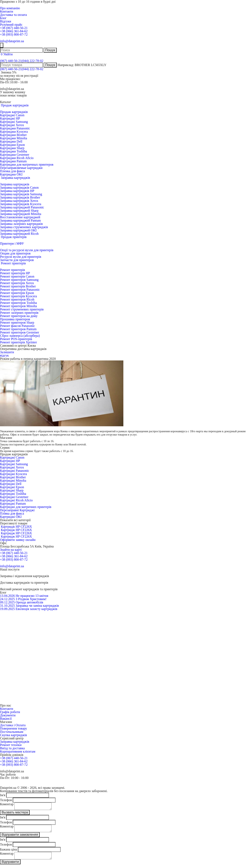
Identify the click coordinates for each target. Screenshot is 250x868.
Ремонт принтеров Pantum (18, 329)
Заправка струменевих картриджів (24, 227)
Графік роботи (10, 712)
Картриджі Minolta (13, 480)
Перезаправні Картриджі (17, 510)
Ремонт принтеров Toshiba (18, 303)
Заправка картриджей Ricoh (19, 234)
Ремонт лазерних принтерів (19, 313)
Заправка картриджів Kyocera (21, 204)
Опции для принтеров (15, 253)
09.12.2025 (7, 602)
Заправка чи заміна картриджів (37, 606)
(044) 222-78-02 (32, 61)
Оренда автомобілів (29, 602)
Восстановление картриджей (20, 217)
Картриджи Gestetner (15, 155)
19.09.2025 (7, 609)
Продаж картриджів (14, 112)
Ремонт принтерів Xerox (17, 283)
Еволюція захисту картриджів (36, 609)
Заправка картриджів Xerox (19, 201)
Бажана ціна (9, 852)
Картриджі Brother (13, 477)
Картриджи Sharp (12, 148)
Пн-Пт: (5, 82)
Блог (3, 18)
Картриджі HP (10, 118)
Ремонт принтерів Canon (17, 276)
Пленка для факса (12, 171)
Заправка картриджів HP (17, 191)
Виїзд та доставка (12, 748)
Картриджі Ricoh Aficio (16, 500)
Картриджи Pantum (13, 161)
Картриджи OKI (11, 174)
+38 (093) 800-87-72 (14, 34)
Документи (8, 715)
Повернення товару (13, 728)
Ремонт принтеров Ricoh (17, 299)
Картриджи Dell (11, 141)
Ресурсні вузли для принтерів (21, 257)
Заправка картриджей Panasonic (22, 207)
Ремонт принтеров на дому (19, 316)
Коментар (7, 804)
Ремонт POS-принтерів (16, 339)
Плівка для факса (12, 513)
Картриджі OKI (11, 517)
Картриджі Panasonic (15, 471)
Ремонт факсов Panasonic (17, 326)
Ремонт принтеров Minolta (18, 306)
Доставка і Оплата (13, 725)
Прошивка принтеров (15, 319)
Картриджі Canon (12, 115)
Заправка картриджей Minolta (21, 214)
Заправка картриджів (15, 184)
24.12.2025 (7, 599)
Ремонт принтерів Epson (17, 293)
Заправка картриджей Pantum (20, 220)
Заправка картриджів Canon (19, 188)
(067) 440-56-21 (11, 61)
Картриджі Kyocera (13, 474)
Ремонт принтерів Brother (18, 286)
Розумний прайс (11, 25)
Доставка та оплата (13, 15)
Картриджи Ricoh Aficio (17, 158)
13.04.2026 (7, 596)
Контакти (7, 11)
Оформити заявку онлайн (18, 540)
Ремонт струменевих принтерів (22, 309)
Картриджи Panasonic (15, 128)
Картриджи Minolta (14, 138)
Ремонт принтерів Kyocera (18, 296)
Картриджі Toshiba (13, 494)
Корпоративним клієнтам (18, 751)
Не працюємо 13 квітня (32, 596)
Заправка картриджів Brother (20, 197)
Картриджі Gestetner (14, 497)
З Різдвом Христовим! (31, 599)
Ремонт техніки (11, 745)
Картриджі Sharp (12, 490)
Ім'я (3, 795)
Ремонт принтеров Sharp (17, 322)
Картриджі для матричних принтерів (26, 507)
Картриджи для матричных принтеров (27, 164)
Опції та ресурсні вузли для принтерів (27, 250)
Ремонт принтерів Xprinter (18, 342)
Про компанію (10, 8)
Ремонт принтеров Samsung (19, 280)
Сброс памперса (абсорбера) (20, 336)
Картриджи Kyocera (14, 132)
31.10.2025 (7, 606)
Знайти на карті (11, 550)
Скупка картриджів (13, 735)
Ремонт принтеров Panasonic (20, 290)
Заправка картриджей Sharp (19, 211)
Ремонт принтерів (12, 270)
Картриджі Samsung (14, 122)
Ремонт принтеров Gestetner (20, 332)
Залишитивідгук (7, 354)
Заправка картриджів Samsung (21, 194)
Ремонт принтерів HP (15, 273)
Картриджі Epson (12, 487)
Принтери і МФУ (12, 243)
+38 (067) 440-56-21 (14, 28)
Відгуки (6, 21)
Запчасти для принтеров (17, 260)
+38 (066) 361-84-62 (14, 31)
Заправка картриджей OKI (18, 230)
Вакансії (6, 719)
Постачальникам (12, 732)
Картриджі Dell (11, 484)
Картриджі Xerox (12, 125)
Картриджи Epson (12, 145)
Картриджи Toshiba (13, 151)
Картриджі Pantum (13, 504)
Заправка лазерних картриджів (21, 224)
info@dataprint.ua (12, 41)
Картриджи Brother (13, 135)
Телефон (6, 800)
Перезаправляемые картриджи (21, 168)
